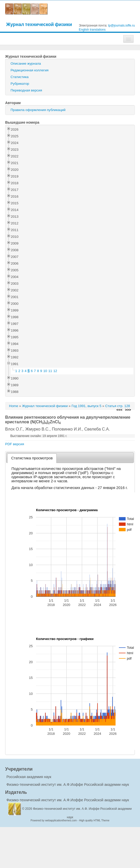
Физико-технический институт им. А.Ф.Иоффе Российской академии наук (68, 785)
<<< (119, 410)
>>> (128, 410)
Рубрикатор (20, 84)
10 (45, 371)
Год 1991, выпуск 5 (86, 406)
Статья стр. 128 (118, 406)
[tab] (32, 458)
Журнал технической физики (39, 24)
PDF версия (15, 444)
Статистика (20, 77)
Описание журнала (26, 64)
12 (55, 371)
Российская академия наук (29, 777)
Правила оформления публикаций (38, 110)
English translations (92, 30)
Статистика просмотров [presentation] (32, 458)
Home (14, 406)
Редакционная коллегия (30, 70)
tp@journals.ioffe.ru (121, 26)
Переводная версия (26, 90)
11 (50, 371)
